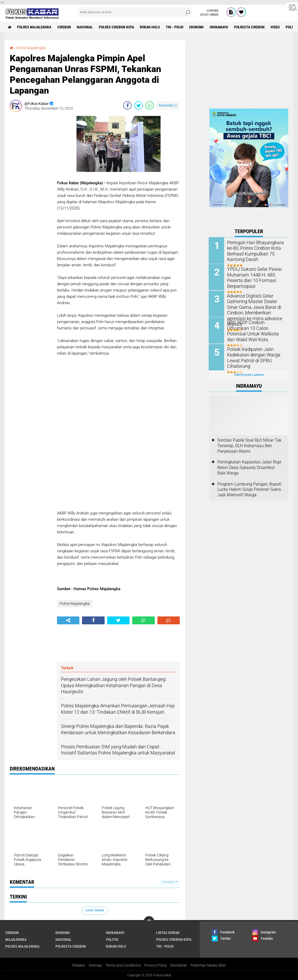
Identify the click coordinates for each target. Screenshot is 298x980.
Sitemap (95, 965)
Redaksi (79, 965)
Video (276, 27)
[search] (135, 12)
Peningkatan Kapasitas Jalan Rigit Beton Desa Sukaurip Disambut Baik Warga (249, 467)
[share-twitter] (138, 105)
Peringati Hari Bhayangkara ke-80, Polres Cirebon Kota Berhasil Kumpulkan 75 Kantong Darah (253, 251)
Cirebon (64, 27)
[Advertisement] (31, 195)
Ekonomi (197, 27)
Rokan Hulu (151, 27)
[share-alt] (68, 620)
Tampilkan (169, 882)
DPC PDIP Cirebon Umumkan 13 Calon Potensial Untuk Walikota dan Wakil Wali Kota (255, 328)
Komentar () (168, 105)
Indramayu (220, 27)
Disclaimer (179, 965)
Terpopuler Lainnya (249, 374)
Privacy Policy (156, 965)
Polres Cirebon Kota (117, 27)
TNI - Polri (175, 27)
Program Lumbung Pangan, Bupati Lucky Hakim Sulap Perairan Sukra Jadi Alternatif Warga (249, 489)
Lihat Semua (95, 910)
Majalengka (16, 940)
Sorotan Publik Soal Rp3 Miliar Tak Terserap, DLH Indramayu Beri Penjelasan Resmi (249, 445)
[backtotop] (149, 921)
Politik (112, 940)
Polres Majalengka (34, 27)
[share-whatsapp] (150, 105)
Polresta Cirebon (250, 27)
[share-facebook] (127, 105)
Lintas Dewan (168, 933)
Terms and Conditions (123, 965)
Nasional (85, 27)
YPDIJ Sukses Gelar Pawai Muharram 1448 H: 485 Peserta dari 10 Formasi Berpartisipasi (252, 277)
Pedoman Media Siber (208, 965)
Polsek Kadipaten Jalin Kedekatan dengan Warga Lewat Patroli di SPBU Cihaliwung (252, 357)
